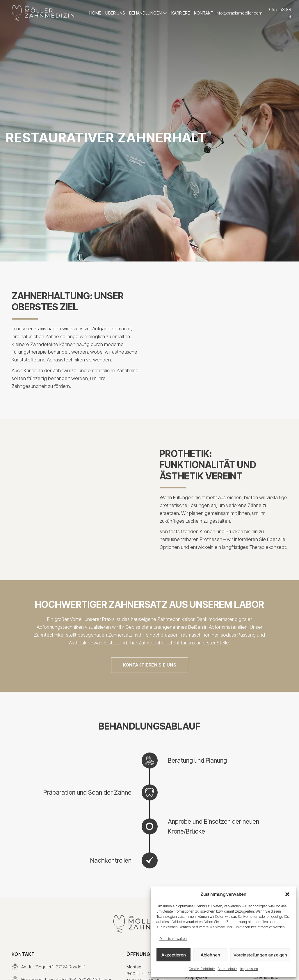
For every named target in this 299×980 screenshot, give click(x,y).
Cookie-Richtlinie (202, 969)
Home (95, 13)
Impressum (249, 969)
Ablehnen (210, 955)
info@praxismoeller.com (239, 13)
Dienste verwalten (173, 939)
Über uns (115, 13)
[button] (287, 894)
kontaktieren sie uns (150, 665)
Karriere (181, 13)
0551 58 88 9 (280, 13)
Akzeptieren (174, 955)
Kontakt (204, 13)
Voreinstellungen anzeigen (260, 955)
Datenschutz (227, 969)
